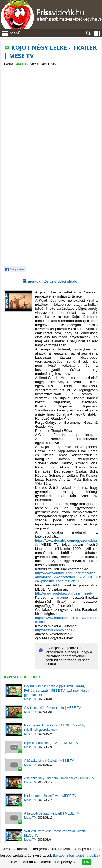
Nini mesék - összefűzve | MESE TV (50, 796)
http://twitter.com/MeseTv (55, 630)
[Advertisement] (51, 225)
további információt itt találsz (76, 855)
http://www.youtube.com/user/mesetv (64, 593)
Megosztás (17, 269)
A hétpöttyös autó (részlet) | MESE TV (52, 813)
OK (87, 862)
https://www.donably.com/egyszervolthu (66, 540)
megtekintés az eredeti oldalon (54, 281)
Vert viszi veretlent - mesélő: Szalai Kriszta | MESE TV (56, 833)
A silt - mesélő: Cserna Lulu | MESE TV (52, 708)
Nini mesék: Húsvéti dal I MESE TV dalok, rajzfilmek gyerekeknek (55, 727)
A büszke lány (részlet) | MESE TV (49, 761)
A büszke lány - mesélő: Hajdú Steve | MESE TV (59, 778)
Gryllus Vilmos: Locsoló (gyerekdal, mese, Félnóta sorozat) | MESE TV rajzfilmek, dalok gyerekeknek (57, 691)
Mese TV (22, 64)
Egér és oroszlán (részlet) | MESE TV (51, 743)
